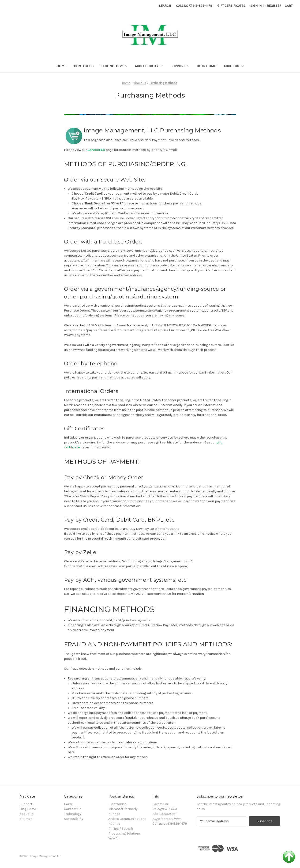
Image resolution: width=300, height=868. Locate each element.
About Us (234, 66)
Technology (114, 66)
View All (114, 838)
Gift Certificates (231, 6)
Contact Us (84, 66)
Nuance (114, 824)
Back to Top (289, 857)
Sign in (256, 6)
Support (180, 66)
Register (274, 6)
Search (165, 6)
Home (62, 66)
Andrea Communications (127, 819)
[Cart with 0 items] (289, 6)
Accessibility (149, 66)
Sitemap (26, 819)
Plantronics (117, 804)
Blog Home (206, 66)
